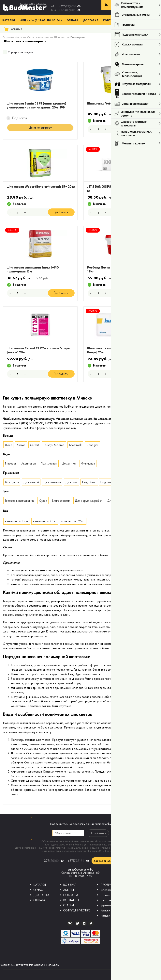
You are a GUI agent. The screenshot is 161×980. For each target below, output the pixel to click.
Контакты (111, 20)
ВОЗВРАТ (70, 885)
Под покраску (110, 482)
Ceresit (34, 445)
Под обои (89, 482)
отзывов (54, 965)
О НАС (38, 890)
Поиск (153, 29)
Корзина (17, 29)
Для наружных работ (89, 501)
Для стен (71, 482)
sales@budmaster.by (80, 869)
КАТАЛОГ (40, 885)
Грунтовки (107, 905)
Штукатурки (108, 895)
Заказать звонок (105, 861)
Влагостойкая (61, 501)
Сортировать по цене (20, 52)
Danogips (92, 445)
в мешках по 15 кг (17, 521)
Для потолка (52, 482)
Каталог (9, 20)
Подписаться (98, 833)
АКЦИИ (68, 890)
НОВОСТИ (71, 895)
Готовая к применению (20, 501)
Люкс (8, 445)
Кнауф (21, 445)
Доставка (91, 20)
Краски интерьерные (114, 910)
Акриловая (29, 463)
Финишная (88, 463)
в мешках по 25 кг (73, 521)
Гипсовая (11, 463)
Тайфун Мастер (54, 445)
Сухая (43, 501)
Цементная (69, 463)
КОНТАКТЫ (71, 900)
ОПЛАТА (39, 900)
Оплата (73, 20)
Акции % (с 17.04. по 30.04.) (41, 20)
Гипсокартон (109, 890)
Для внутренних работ (122, 501)
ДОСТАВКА (41, 895)
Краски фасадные (112, 915)
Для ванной (31, 482)
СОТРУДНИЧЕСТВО (77, 910)
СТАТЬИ (68, 905)
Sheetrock (75, 445)
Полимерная (49, 463)
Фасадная (12, 482)
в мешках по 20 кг (45, 521)
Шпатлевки (108, 900)
